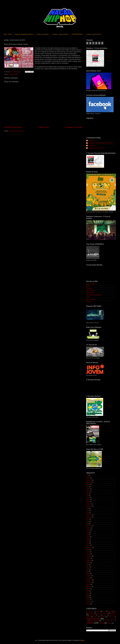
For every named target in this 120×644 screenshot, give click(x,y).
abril (87, 476)
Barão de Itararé (91, 284)
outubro (88, 528)
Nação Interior (108, 619)
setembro (89, 482)
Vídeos (109, 623)
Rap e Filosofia (90, 291)
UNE (88, 297)
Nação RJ (112, 621)
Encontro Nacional (102, 613)
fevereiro (89, 504)
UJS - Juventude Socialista (94, 295)
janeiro (88, 478)
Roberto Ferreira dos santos (96, 148)
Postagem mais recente (13, 127)
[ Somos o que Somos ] (43, 34)
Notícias (16, 74)
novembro (89, 480)
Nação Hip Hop (93, 619)
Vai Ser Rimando (91, 299)
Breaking (110, 611)
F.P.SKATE (89, 288)
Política (101, 623)
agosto (88, 484)
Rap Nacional (90, 293)
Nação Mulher (94, 621)
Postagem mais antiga (74, 127)
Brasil (104, 611)
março (88, 497)
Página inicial (44, 127)
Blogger (82, 640)
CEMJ (88, 286)
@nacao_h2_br (90, 611)
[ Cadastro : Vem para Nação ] (60, 34)
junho (88, 510)
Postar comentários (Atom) (16, 131)
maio (88, 493)
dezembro (89, 580)
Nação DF (111, 617)
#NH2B (98, 611)
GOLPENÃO (92, 615)
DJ (115, 611)
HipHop (95, 617)
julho (88, 487)
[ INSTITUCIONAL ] (77, 34)
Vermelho (89, 301)
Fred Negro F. (92, 145)
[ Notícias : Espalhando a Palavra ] (24, 34)
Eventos (11, 74)
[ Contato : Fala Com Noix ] (94, 34)
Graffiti (99, 615)
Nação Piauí (105, 621)
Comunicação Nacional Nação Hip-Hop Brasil (100, 143)
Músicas (102, 617)
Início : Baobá (8, 34)
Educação (91, 613)
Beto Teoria (91, 140)
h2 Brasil (105, 615)
